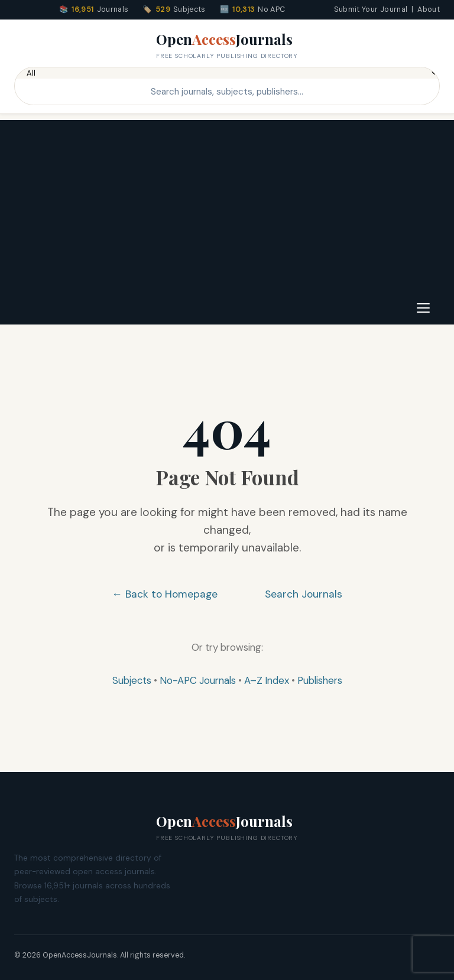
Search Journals (304, 594)
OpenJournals (227, 46)
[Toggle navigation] (423, 308)
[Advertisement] (227, 203)
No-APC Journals (198, 680)
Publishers (320, 680)
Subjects (132, 680)
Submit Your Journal (371, 9)
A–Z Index (267, 680)
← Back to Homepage (165, 594)
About (429, 9)
